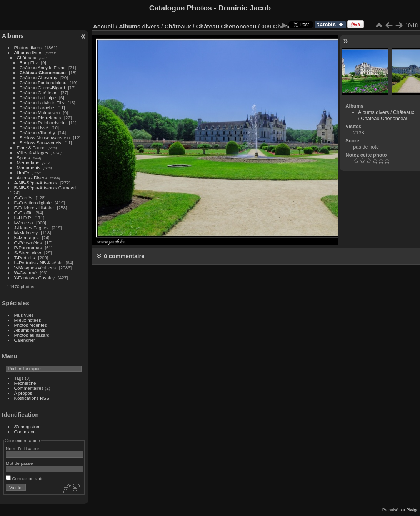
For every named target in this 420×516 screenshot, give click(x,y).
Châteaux (27, 58)
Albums (13, 36)
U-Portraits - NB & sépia (38, 263)
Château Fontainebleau (43, 83)
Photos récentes (31, 325)
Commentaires (29, 388)
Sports (23, 158)
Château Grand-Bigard (42, 88)
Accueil (104, 26)
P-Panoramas (28, 248)
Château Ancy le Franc (42, 68)
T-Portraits (25, 258)
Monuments (29, 168)
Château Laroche (37, 108)
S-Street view (28, 253)
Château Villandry (37, 133)
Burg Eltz (29, 63)
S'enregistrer (27, 427)
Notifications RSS (32, 398)
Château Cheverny (38, 78)
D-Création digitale (33, 203)
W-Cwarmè (26, 273)
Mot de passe (19, 463)
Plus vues (24, 315)
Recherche (25, 383)
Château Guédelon (39, 93)
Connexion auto (25, 478)
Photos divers (28, 48)
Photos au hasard (32, 335)
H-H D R (23, 218)
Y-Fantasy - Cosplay (35, 278)
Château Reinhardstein (43, 123)
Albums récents (30, 330)
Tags (19, 378)
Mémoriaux (28, 163)
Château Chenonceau (43, 73)
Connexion (25, 432)
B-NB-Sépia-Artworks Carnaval (45, 188)
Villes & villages (33, 153)
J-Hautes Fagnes (32, 228)
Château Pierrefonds (40, 118)
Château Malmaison (40, 113)
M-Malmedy (26, 233)
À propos (23, 393)
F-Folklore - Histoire (34, 208)
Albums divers (28, 53)
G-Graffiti (23, 213)
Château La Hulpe (38, 98)
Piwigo (412, 510)
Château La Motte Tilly (42, 103)
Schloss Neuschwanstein (45, 138)
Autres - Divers (32, 178)
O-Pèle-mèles (28, 243)
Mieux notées (28, 320)
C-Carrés (23, 198)
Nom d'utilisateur (22, 448)
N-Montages (27, 238)
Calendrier (25, 340)
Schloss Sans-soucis (41, 143)
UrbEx (23, 173)
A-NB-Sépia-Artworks (36, 183)
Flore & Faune (31, 148)
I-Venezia (24, 223)
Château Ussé (34, 128)
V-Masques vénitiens (35, 268)
